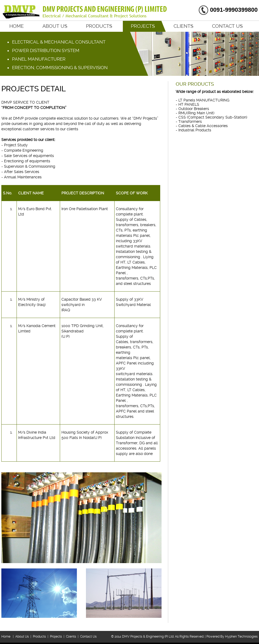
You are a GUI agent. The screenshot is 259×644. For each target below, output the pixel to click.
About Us (55, 26)
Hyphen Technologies (241, 637)
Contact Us (227, 26)
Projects (143, 26)
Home (17, 26)
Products (99, 26)
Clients (183, 26)
